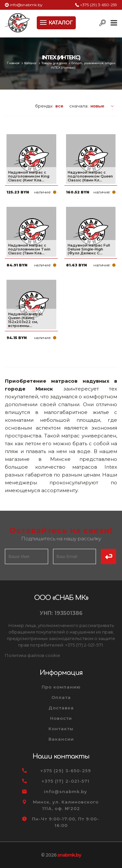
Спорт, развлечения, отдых (93, 63)
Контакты (61, 729)
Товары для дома (54, 63)
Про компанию (61, 687)
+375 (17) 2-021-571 (66, 781)
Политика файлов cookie (33, 655)
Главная (14, 63)
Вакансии (61, 739)
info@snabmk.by (26, 5)
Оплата (61, 697)
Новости (61, 718)
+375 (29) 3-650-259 (99, 5)
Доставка (61, 708)
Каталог (31, 63)
